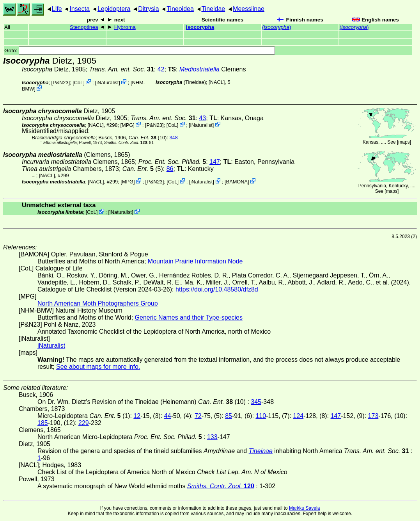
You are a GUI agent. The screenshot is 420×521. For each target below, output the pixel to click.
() (277, 27)
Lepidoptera (114, 9)
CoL (79, 83)
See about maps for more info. (98, 367)
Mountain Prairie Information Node (195, 261)
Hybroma (125, 27)
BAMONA (237, 182)
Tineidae (213, 9)
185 (43, 423)
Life (57, 9)
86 (170, 169)
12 (137, 416)
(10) (148, 138)
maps (404, 142)
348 (173, 138)
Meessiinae (249, 9)
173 (373, 416)
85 (229, 416)
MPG (127, 125)
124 (298, 416)
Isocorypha (200, 27)
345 (256, 402)
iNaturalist (107, 83)
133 (212, 437)
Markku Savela (304, 508)
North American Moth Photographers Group (98, 303)
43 (202, 118)
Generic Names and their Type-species (189, 317)
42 (161, 69)
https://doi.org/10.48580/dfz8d (217, 289)
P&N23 (61, 83)
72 (198, 416)
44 (168, 416)
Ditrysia (148, 9)
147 (215, 162)
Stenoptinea (84, 27)
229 (84, 423)
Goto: (140, 51)
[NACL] (217, 82)
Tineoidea (180, 9)
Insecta (80, 9)
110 (261, 416)
